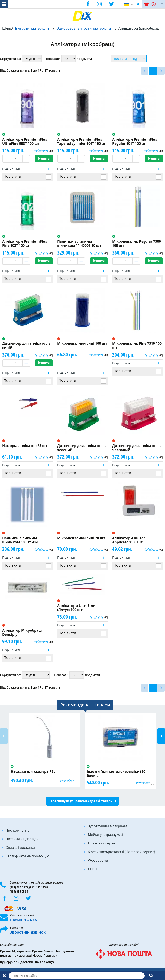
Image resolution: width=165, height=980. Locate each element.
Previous (4, 736)
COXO (92, 869)
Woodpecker (98, 860)
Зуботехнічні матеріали (107, 826)
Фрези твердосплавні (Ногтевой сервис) (121, 852)
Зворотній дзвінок (28, 932)
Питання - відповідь (22, 839)
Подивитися (11, 168)
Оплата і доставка (20, 847)
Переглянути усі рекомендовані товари (80, 801)
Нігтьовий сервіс (102, 843)
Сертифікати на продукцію (27, 856)
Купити (44, 159)
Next (161, 736)
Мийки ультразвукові (105, 835)
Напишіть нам (24, 920)
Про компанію (17, 830)
